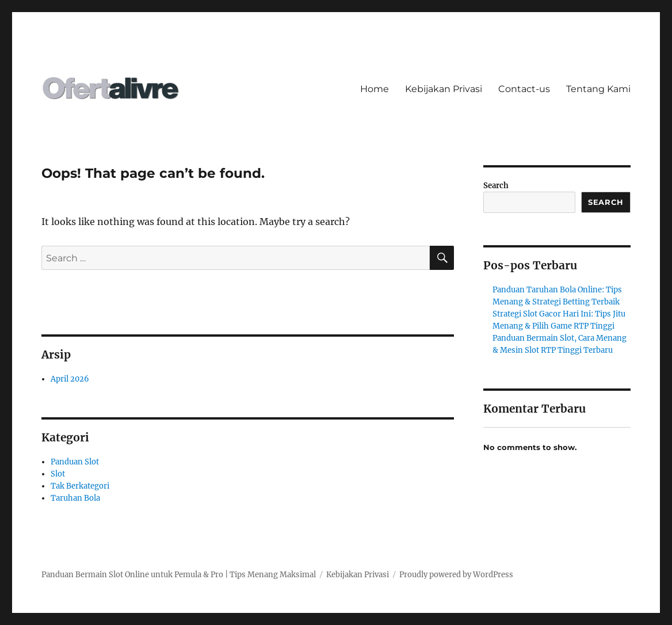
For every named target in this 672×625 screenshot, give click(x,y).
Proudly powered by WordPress (456, 575)
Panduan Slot (75, 462)
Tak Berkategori (80, 486)
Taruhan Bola (75, 498)
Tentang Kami (598, 89)
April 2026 (70, 379)
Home (375, 89)
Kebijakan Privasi (444, 89)
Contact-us (524, 89)
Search (496, 186)
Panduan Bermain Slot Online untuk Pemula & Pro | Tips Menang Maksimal (179, 575)
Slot (58, 474)
